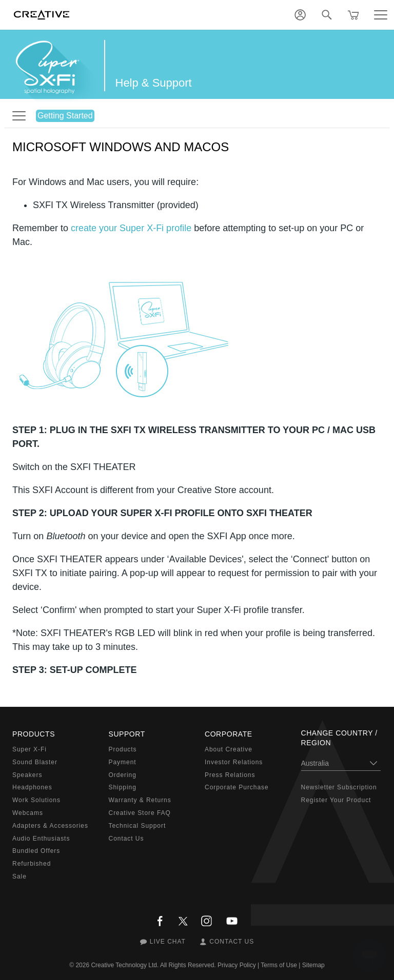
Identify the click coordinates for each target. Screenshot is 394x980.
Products (123, 749)
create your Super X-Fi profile (131, 228)
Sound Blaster (35, 762)
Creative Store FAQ (140, 813)
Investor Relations (234, 762)
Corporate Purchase (237, 787)
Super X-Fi (29, 749)
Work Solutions (36, 800)
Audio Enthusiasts (41, 839)
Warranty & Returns (140, 800)
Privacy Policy (237, 965)
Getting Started (65, 116)
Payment (123, 762)
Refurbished (32, 864)
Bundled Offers (36, 851)
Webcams (28, 813)
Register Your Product (336, 800)
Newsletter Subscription (339, 787)
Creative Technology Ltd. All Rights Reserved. (153, 965)
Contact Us (126, 839)
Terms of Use (279, 965)
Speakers (27, 775)
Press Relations (230, 775)
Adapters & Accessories (50, 826)
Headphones (32, 787)
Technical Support (137, 826)
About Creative (229, 749)
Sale (19, 876)
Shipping (123, 787)
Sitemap (313, 965)
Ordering (123, 775)
